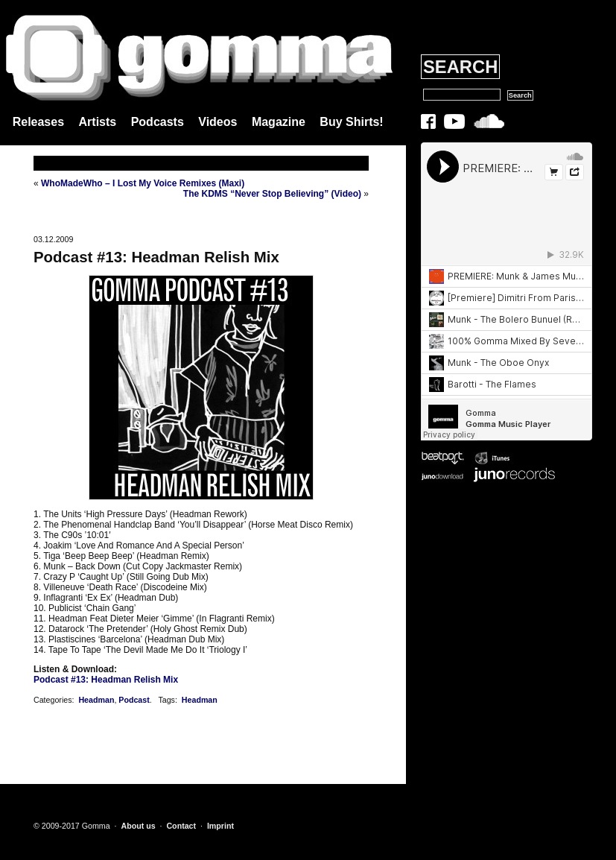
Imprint (220, 826)
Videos (217, 122)
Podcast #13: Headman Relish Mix (156, 257)
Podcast (134, 700)
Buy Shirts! (351, 122)
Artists (98, 122)
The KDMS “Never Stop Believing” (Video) (272, 194)
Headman (96, 700)
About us (138, 826)
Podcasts (158, 122)
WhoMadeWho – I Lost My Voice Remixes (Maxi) (143, 183)
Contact (181, 826)
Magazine (279, 122)
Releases (38, 122)
